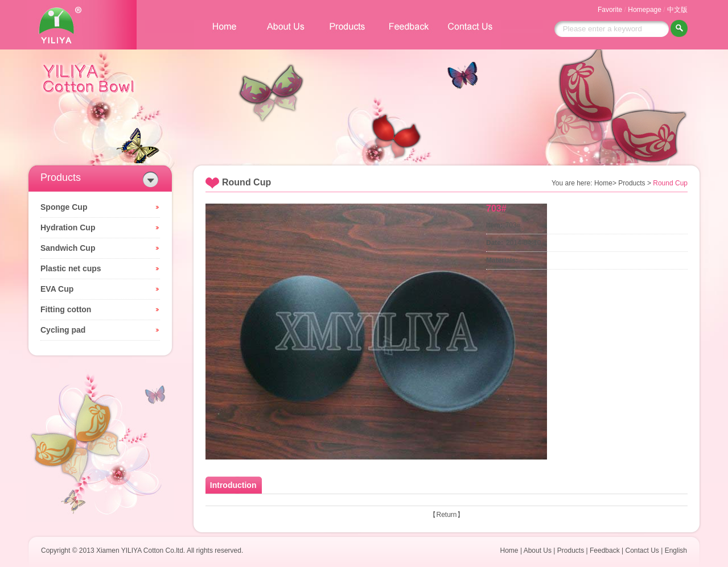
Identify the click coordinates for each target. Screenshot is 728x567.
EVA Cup (57, 289)
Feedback (605, 551)
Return (446, 515)
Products (571, 551)
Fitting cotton (66, 309)
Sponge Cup (64, 207)
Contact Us (642, 551)
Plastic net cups (71, 268)
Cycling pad (63, 330)
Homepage (645, 10)
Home (509, 551)
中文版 (677, 10)
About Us (538, 551)
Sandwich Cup (68, 248)
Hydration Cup (68, 227)
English (676, 551)
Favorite (610, 10)
